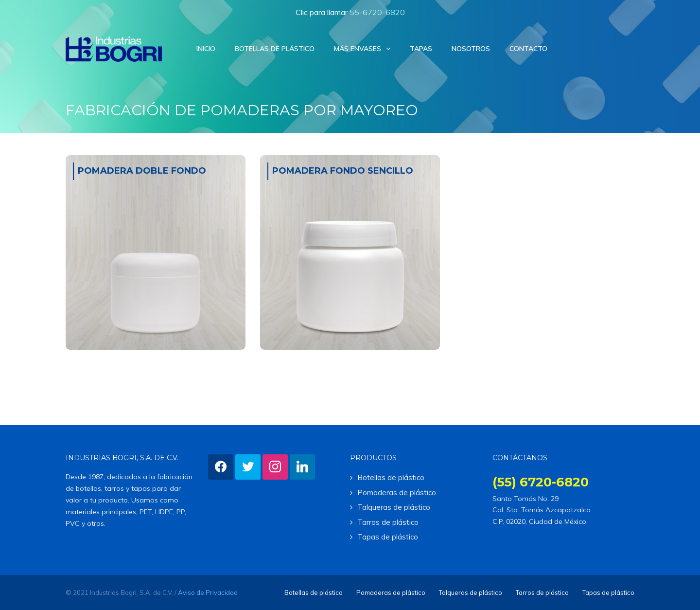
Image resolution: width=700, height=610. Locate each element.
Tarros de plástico (388, 522)
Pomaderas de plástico (397, 493)
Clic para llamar (350, 12)
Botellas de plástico (391, 477)
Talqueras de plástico (394, 507)
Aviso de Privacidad (208, 592)
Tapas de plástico (388, 537)
